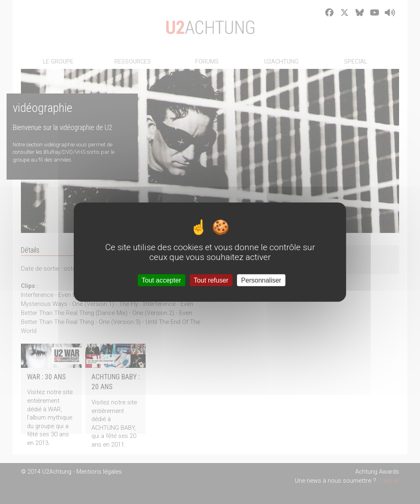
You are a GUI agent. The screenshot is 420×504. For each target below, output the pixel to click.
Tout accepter (161, 280)
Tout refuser (211, 280)
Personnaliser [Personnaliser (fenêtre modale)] (261, 280)
